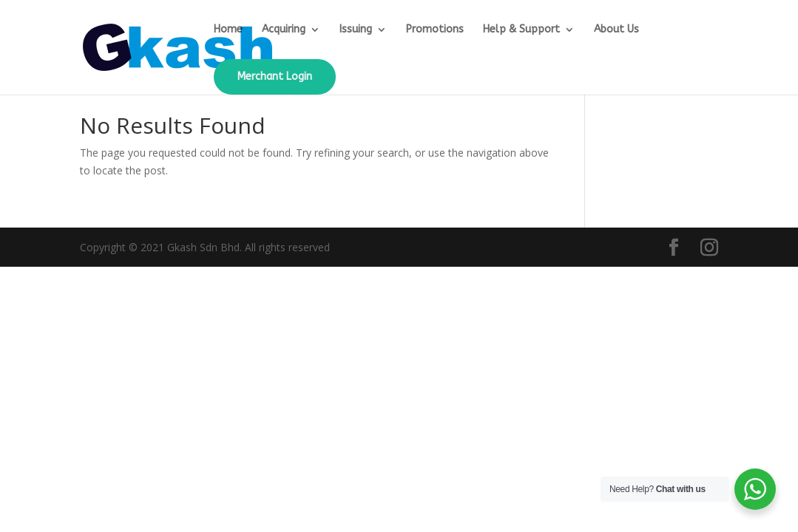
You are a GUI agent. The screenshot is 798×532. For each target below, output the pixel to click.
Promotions (435, 30)
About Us (616, 30)
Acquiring (284, 30)
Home (228, 30)
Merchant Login (275, 76)
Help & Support (521, 30)
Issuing (356, 30)
